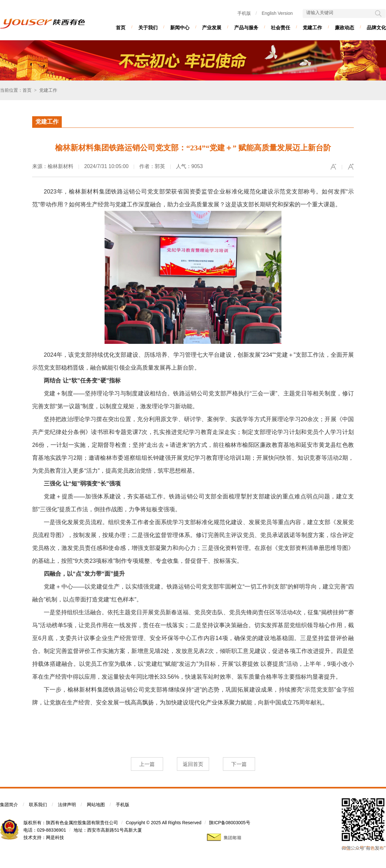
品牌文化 (376, 28)
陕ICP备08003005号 (230, 823)
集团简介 (9, 805)
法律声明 (67, 805)
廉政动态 (345, 28)
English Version (277, 13)
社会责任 (280, 28)
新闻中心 (180, 28)
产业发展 (212, 28)
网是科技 (55, 837)
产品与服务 (246, 28)
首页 (121, 28)
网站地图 (96, 805)
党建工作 (312, 28)
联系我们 (38, 805)
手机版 (244, 13)
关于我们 (148, 28)
